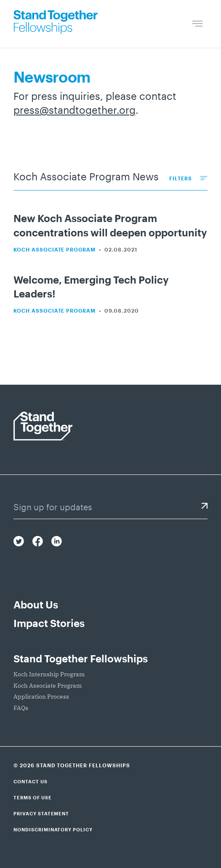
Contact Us (31, 781)
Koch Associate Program (55, 249)
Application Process (41, 697)
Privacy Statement (41, 813)
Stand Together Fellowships (81, 658)
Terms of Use (33, 797)
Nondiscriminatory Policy (53, 829)
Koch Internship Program (49, 674)
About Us (36, 604)
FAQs (21, 708)
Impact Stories (49, 623)
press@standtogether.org (75, 110)
